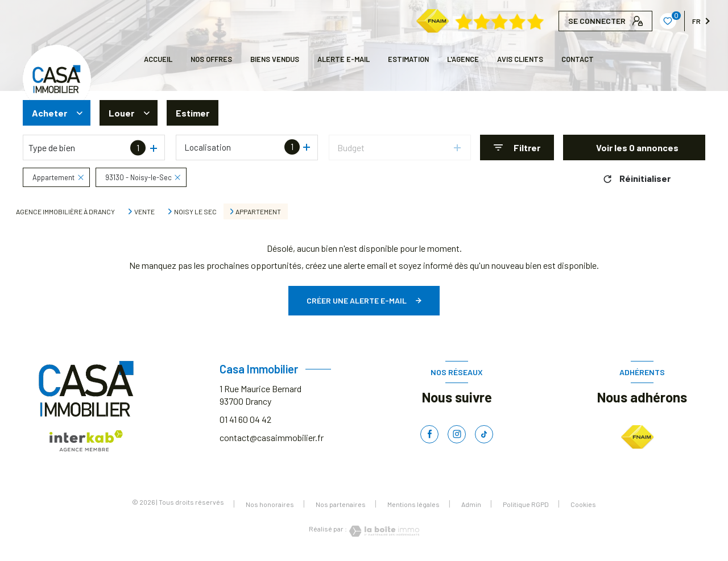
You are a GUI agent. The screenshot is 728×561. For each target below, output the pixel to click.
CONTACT (578, 59)
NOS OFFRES (211, 59)
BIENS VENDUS (275, 59)
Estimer (193, 113)
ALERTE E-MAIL (344, 59)
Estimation (408, 59)
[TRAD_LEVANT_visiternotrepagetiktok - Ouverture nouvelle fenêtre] (484, 434)
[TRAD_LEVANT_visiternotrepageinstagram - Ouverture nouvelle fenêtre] (457, 434)
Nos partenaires (341, 504)
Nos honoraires (270, 504)
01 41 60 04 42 (245, 419)
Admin (471, 504)
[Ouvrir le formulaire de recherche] (517, 147)
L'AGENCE (463, 59)
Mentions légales (413, 504)
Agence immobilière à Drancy (65, 211)
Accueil (158, 59)
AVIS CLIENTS (520, 59)
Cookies (583, 504)
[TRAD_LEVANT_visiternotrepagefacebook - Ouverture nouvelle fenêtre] (429, 434)
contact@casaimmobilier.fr (272, 437)
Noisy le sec (195, 211)
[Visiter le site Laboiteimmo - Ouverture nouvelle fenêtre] (383, 531)
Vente (144, 211)
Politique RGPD (526, 504)
